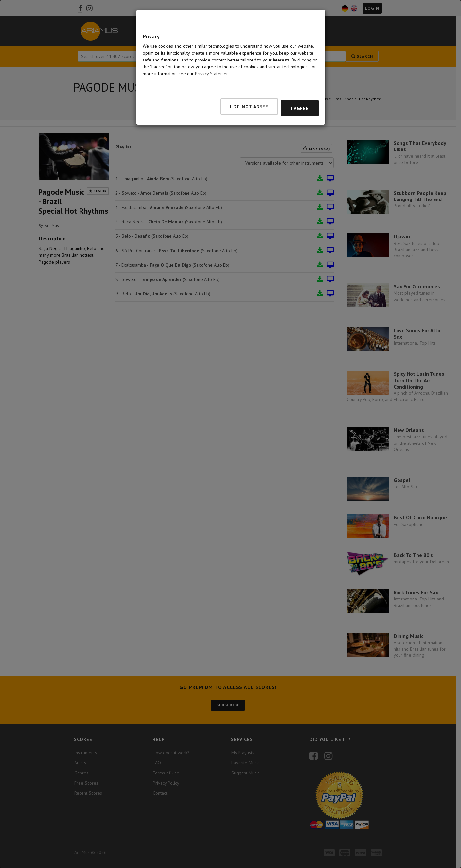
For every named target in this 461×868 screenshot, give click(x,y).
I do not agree (249, 107)
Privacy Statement (213, 74)
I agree (300, 108)
